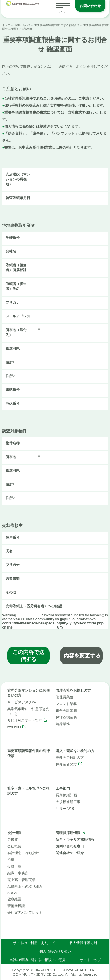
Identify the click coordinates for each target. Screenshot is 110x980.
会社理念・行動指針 (23, 853)
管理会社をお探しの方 (73, 690)
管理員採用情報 (68, 833)
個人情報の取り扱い (55, 951)
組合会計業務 (66, 711)
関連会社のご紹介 (70, 853)
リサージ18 (65, 809)
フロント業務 (66, 704)
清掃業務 (63, 724)
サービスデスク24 (22, 702)
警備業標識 (16, 906)
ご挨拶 (13, 840)
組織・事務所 (18, 873)
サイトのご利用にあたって (34, 943)
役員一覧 (14, 866)
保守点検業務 (66, 717)
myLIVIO (14, 727)
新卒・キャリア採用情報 (75, 840)
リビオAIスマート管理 (25, 720)
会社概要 (14, 846)
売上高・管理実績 (21, 880)
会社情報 (14, 833)
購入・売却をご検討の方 (75, 751)
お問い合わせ (90, 6)
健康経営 (14, 899)
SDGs (12, 893)
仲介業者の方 (66, 764)
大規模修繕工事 (68, 802)
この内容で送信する (28, 656)
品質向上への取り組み (25, 887)
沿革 (11, 860)
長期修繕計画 (66, 795)
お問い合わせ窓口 (70, 846)
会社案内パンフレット (25, 913)
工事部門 (63, 788)
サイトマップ (90, 960)
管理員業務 (65, 697)
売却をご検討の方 (70, 758)
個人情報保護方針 (83, 943)
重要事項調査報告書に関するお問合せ (57, 25)
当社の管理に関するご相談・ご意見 (38, 960)
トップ (6, 25)
